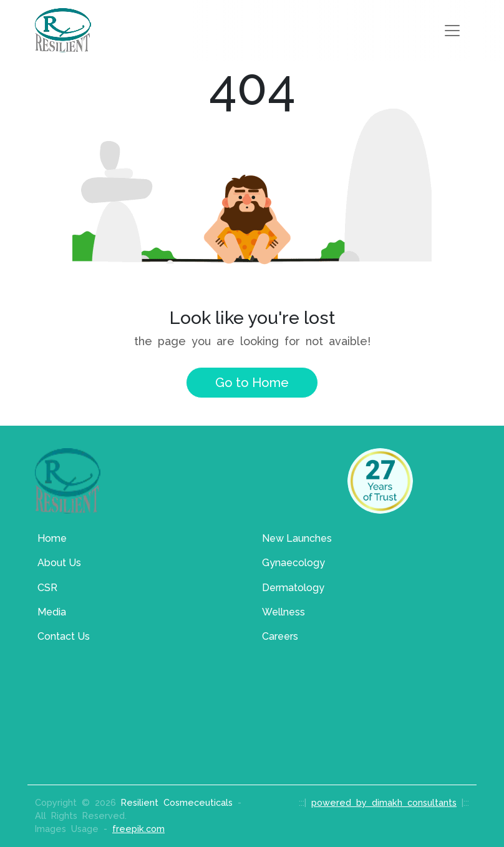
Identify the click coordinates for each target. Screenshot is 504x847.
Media (52, 612)
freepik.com (138, 829)
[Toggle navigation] (452, 31)
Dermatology (293, 588)
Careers (280, 636)
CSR (47, 588)
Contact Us (64, 636)
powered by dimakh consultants (384, 802)
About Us (59, 563)
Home (52, 538)
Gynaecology (293, 563)
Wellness (283, 612)
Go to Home (252, 383)
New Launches (297, 538)
